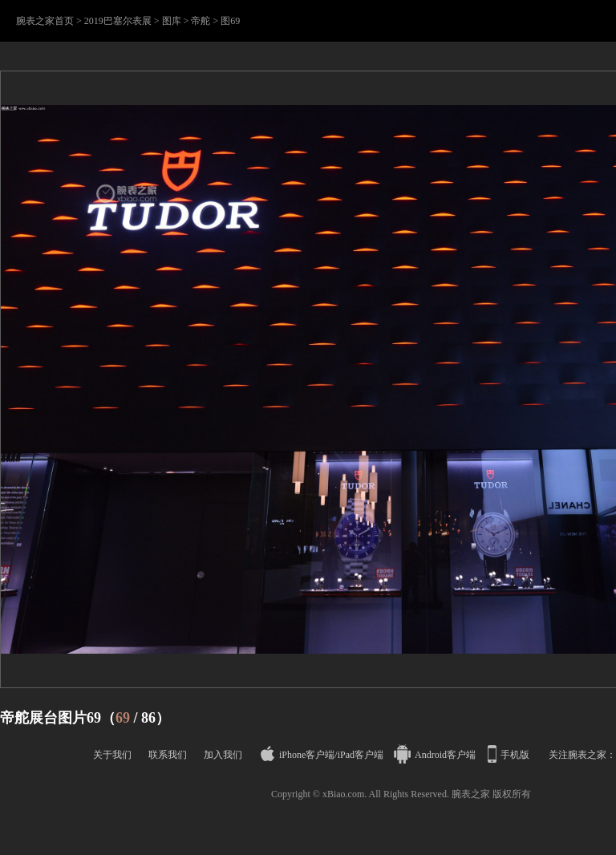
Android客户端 (436, 755)
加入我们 (223, 755)
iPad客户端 (361, 755)
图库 (172, 21)
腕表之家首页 (45, 21)
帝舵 (201, 21)
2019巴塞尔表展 (118, 21)
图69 (230, 21)
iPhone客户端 (298, 755)
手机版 (510, 755)
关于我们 (112, 755)
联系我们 (168, 755)
